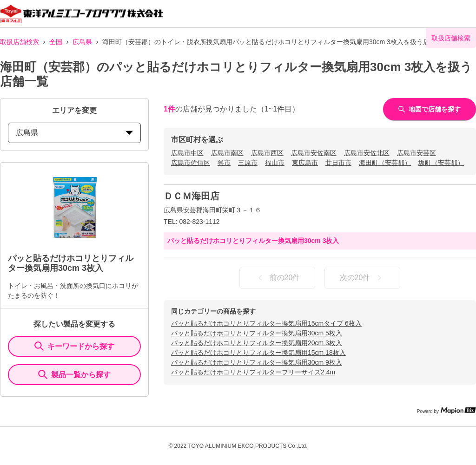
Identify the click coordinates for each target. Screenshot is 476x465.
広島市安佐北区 (367, 153)
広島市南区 (227, 153)
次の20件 (363, 278)
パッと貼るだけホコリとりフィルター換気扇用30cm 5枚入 (257, 333)
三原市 (248, 163)
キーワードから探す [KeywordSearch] (74, 346)
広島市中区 (187, 153)
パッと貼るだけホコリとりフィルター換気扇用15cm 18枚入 (258, 353)
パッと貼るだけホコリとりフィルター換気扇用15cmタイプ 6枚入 (266, 323)
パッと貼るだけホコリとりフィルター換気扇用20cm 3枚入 (257, 343)
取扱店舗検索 (20, 42)
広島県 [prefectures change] (74, 133)
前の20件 (278, 278)
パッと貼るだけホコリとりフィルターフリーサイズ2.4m (253, 372)
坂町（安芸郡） (441, 163)
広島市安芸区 (416, 153)
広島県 (82, 42)
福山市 (275, 163)
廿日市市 (338, 163)
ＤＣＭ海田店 (192, 196)
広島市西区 (267, 153)
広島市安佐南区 (314, 153)
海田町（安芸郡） (385, 163)
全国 (56, 42)
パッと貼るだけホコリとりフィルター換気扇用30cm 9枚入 (257, 362)
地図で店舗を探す (430, 109)
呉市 (224, 163)
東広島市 (305, 163)
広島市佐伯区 (191, 163)
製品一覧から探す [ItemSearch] (74, 374)
